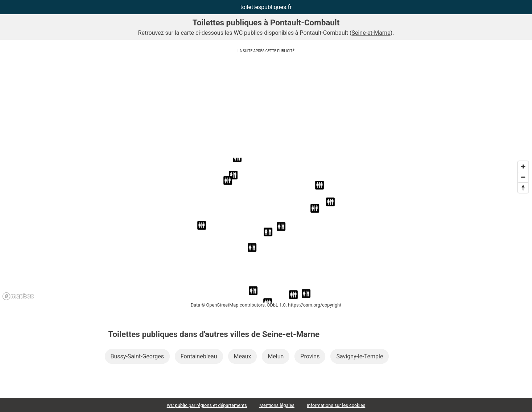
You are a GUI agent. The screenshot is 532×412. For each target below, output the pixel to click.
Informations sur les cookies (336, 405)
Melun (276, 356)
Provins (310, 356)
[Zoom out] (523, 177)
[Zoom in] (523, 167)
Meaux (243, 356)
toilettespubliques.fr (266, 7)
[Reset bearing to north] (523, 188)
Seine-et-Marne (371, 33)
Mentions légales (277, 405)
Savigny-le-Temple (360, 356)
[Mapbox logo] (18, 296)
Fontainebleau (199, 356)
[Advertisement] (266, 107)
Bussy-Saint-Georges (137, 356)
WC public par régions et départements (207, 405)
